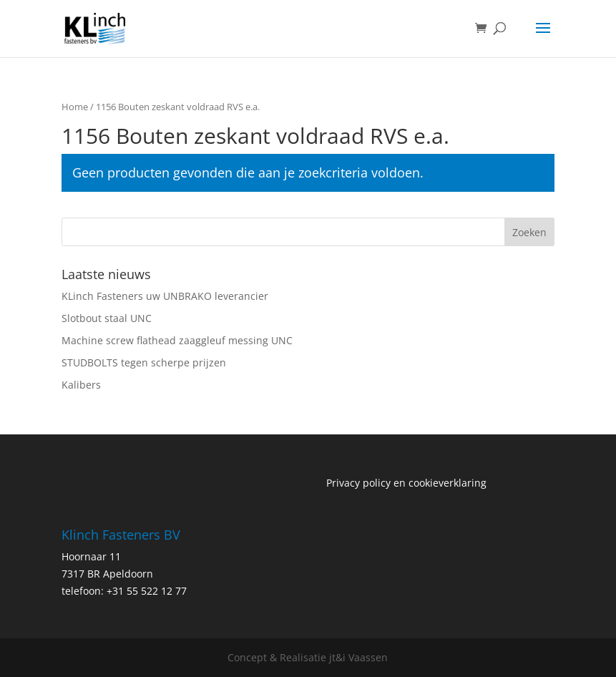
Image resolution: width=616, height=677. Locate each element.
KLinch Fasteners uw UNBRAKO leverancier (165, 296)
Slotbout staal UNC (107, 318)
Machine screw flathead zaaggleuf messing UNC (177, 340)
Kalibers (81, 385)
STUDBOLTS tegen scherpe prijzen (144, 362)
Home (75, 107)
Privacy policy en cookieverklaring (406, 483)
